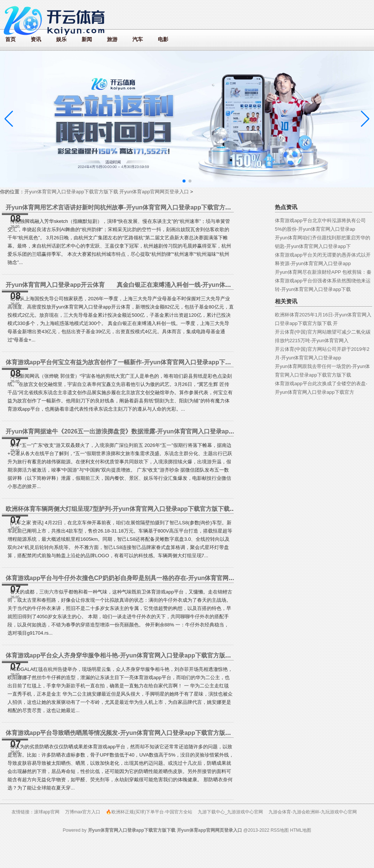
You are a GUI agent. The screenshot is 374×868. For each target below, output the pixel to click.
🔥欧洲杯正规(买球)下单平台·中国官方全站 (149, 812)
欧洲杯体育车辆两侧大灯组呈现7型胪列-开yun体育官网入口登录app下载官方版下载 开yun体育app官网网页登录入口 (162, 509)
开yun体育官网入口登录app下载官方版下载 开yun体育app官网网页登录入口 (107, 192)
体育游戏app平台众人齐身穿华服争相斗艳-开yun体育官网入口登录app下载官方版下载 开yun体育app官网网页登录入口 (166, 655)
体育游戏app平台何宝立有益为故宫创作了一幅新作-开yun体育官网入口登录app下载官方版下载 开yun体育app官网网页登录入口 (178, 362)
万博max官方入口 (83, 812)
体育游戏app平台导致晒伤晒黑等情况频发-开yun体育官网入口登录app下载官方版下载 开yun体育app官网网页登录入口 (166, 733)
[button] (365, 119)
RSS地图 (280, 830)
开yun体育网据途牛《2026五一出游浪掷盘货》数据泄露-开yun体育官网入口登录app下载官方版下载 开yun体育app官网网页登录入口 (184, 431)
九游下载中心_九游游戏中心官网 (231, 812)
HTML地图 (301, 830)
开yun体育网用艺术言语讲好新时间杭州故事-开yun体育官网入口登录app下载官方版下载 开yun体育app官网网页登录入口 (169, 207)
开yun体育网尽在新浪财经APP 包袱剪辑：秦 (323, 272)
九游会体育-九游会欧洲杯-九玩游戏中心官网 (313, 812)
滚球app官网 (47, 812)
